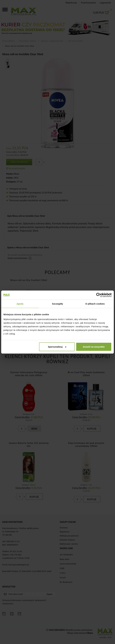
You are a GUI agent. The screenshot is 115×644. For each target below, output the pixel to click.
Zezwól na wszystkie (94, 347)
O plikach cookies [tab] (95, 304)
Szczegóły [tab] (57, 304)
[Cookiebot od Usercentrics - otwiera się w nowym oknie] (98, 295)
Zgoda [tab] (20, 304)
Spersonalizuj (57, 347)
